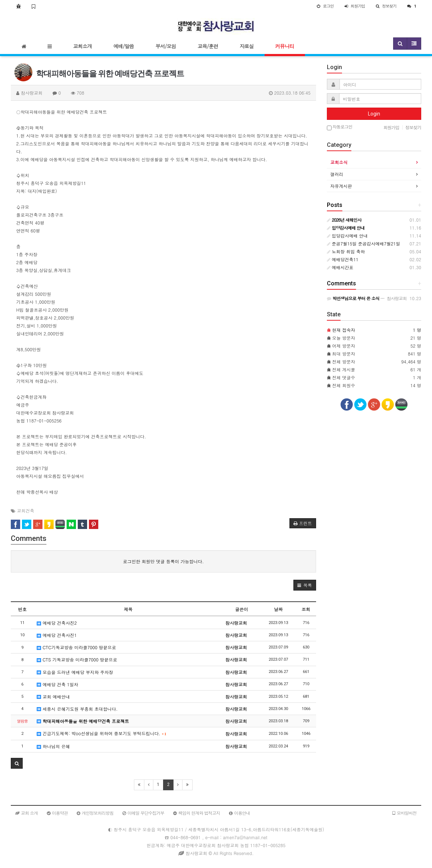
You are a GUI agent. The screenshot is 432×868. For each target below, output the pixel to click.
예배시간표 (340, 267)
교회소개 (82, 46)
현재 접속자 (344, 330)
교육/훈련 (208, 46)
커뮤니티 (285, 46)
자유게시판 (341, 186)
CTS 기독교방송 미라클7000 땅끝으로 (77, 659)
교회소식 (339, 162)
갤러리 (337, 174)
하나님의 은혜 (53, 746)
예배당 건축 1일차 (57, 684)
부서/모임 (166, 46)
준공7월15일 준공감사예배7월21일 (364, 243)
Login (374, 114)
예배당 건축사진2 (57, 623)
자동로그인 (340, 127)
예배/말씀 (124, 46)
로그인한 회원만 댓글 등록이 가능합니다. (163, 561)
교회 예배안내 (53, 697)
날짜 (278, 609)
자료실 (247, 46)
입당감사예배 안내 (347, 236)
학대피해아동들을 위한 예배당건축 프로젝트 (83, 721)
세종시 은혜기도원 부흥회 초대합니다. (77, 709)
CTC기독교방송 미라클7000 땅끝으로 (76, 647)
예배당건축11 (343, 259)
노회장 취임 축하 (346, 251)
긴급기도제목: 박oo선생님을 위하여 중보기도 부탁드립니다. (102, 733)
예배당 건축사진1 (57, 635)
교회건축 (26, 510)
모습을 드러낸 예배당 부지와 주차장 (75, 672)
